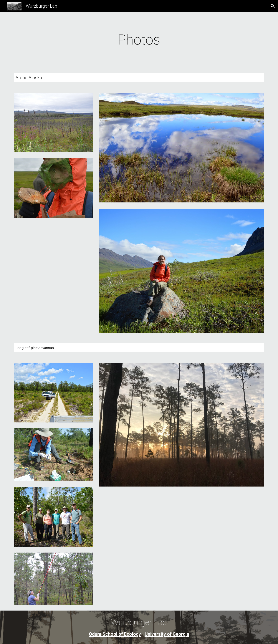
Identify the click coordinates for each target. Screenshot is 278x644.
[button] (273, 6)
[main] (139, 40)
